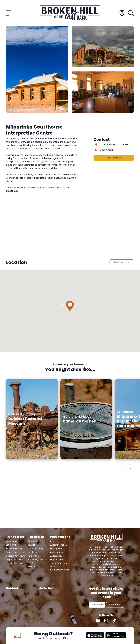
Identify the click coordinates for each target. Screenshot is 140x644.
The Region (36, 537)
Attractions (11, 541)
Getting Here (56, 549)
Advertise (46, 588)
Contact (12, 588)
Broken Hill (33, 541)
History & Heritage (15, 549)
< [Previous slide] (120, 468)
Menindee (33, 552)
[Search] (131, 13)
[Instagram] (106, 621)
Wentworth (33, 566)
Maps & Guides (57, 560)
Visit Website (114, 158)
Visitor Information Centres (59, 565)
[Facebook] (98, 621)
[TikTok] (114, 621)
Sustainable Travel (15, 563)
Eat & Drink (11, 545)
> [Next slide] (130, 468)
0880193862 (106, 150)
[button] (70, 306)
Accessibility (56, 556)
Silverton (32, 545)
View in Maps (121, 262)
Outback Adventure (15, 556)
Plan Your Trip (60, 537)
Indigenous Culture (15, 560)
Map (52, 541)
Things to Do (15, 537)
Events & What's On (15, 552)
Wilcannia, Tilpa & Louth (37, 561)
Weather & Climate (60, 570)
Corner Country (36, 549)
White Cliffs (34, 556)
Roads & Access (58, 552)
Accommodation (59, 545)
